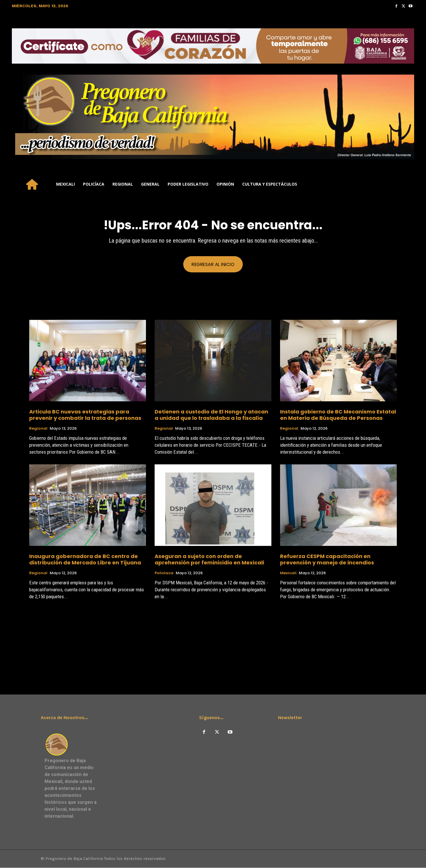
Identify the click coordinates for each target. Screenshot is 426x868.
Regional (38, 429)
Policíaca (164, 573)
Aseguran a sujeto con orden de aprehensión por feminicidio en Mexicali (209, 560)
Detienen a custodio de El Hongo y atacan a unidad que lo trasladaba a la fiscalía (211, 415)
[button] (407, 184)
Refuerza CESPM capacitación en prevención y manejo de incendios (327, 560)
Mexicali (288, 573)
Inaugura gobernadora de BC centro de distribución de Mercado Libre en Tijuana (85, 560)
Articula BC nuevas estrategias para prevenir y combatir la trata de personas (85, 415)
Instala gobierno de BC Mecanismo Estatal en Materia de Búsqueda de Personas (338, 415)
